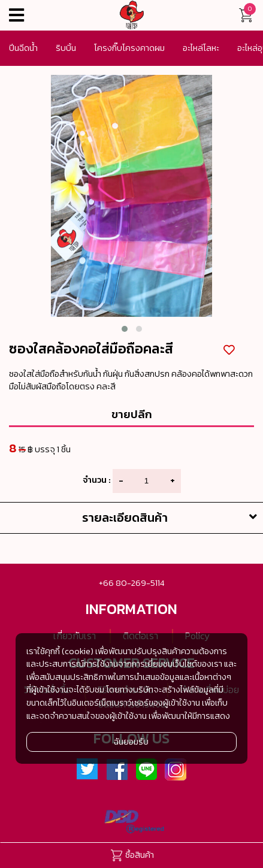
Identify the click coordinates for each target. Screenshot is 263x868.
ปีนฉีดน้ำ (23, 48)
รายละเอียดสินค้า (173, 518)
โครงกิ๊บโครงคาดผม (129, 48)
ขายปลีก (132, 414)
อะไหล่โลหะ (201, 48)
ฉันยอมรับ (131, 742)
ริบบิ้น (66, 48)
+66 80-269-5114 (131, 583)
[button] (125, 329)
